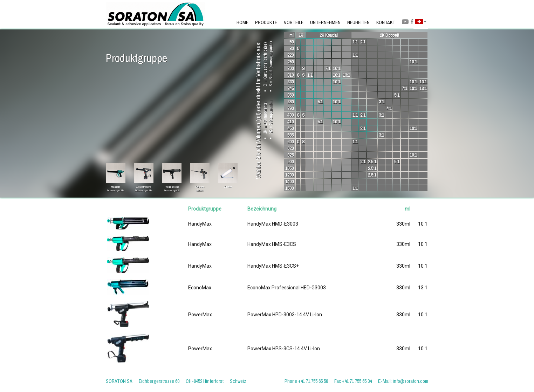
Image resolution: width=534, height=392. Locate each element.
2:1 (363, 42)
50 (292, 42)
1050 (289, 168)
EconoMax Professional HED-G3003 (287, 288)
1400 (289, 182)
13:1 (346, 75)
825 (290, 155)
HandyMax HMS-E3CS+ (273, 266)
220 (290, 55)
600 (290, 142)
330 (290, 82)
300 (290, 68)
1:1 (355, 42)
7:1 (328, 68)
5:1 (397, 95)
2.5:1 (372, 162)
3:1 (381, 102)
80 (292, 49)
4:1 (389, 108)
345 (290, 88)
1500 (289, 188)
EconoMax (200, 288)
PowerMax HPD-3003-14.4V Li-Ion (285, 315)
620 (290, 148)
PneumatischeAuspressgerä (172, 187)
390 (290, 108)
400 (290, 115)
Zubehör (228, 187)
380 (290, 102)
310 (290, 75)
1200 (289, 175)
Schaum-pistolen (200, 187)
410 (290, 122)
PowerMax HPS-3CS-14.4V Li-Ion (284, 349)
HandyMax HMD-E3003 (273, 224)
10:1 (413, 62)
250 (290, 62)
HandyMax (200, 224)
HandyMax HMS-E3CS (272, 244)
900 (290, 162)
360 (290, 95)
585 (290, 135)
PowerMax (200, 315)
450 (290, 128)
